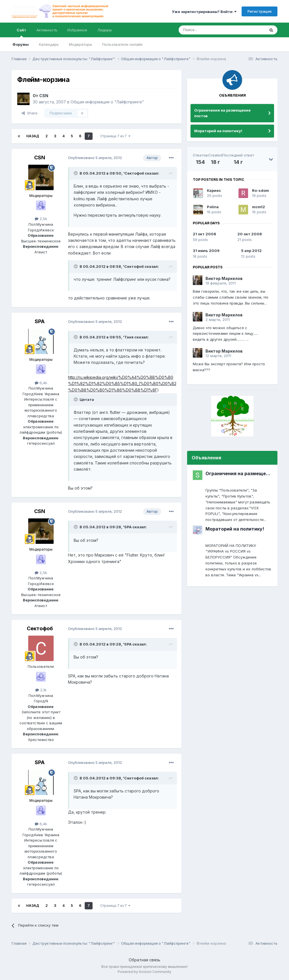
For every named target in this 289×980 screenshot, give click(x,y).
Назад (33, 136)
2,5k (41, 219)
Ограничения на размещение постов (222, 113)
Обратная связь (144, 960)
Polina (213, 207)
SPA (40, 321)
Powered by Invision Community (144, 972)
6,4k (41, 383)
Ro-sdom (260, 190)
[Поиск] (209, 30)
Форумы (21, 44)
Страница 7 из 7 (115, 136)
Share (30, 113)
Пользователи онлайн (122, 44)
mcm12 (259, 207)
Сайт (21, 32)
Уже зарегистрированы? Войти (204, 12)
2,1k (41, 690)
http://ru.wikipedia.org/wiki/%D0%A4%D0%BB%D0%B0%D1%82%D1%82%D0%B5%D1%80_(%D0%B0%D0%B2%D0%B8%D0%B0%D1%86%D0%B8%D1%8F (122, 384)
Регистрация (260, 11)
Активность (47, 30)
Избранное (77, 30)
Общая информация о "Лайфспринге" (107, 102)
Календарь (49, 44)
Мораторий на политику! (218, 131)
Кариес (214, 190)
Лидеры (105, 30)
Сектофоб (40, 628)
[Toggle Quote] (76, 173)
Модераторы (80, 44)
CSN (44, 96)
